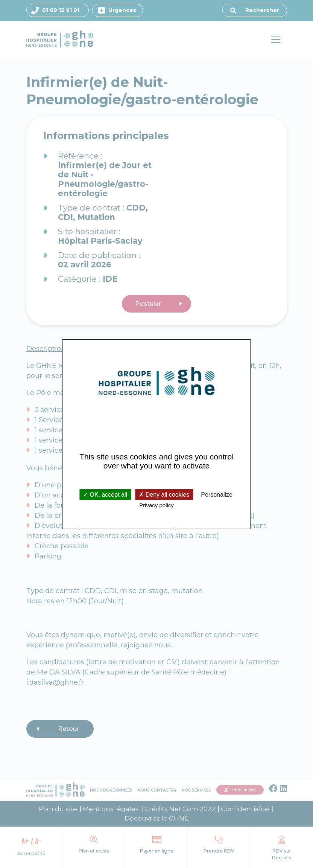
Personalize (217, 495)
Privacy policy (156, 505)
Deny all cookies (164, 495)
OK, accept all (105, 495)
